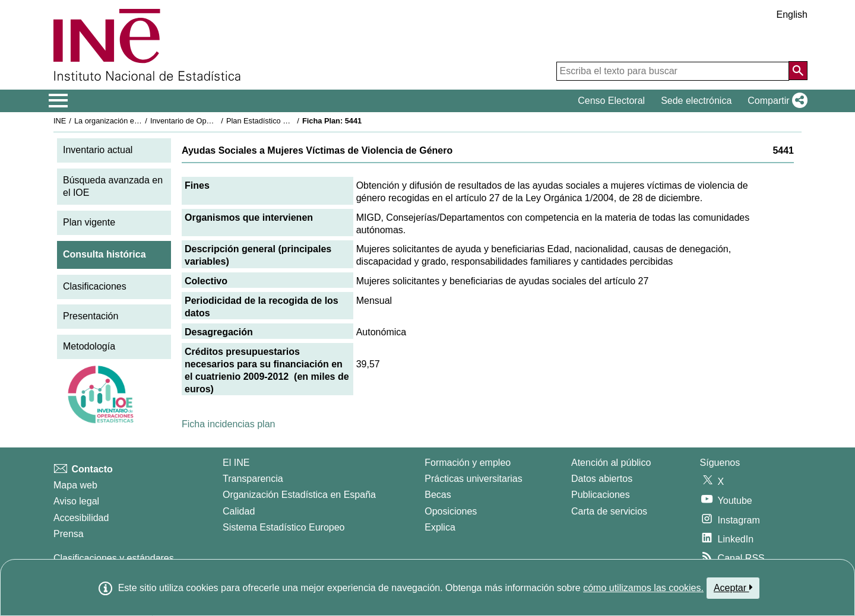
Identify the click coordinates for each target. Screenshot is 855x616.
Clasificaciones (95, 286)
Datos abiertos (602, 479)
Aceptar (733, 588)
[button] (775, 101)
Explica (440, 527)
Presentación (91, 316)
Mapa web (75, 485)
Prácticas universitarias (474, 479)
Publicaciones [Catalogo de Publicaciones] (601, 495)
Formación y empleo (468, 463)
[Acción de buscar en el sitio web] (798, 71)
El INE (236, 463)
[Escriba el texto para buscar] (673, 71)
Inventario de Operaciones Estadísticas (216, 121)
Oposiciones (451, 511)
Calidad (239, 511)
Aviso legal (76, 501)
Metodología (89, 346)
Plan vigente (89, 222)
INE (60, 121)
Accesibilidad (81, 518)
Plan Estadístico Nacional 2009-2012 (289, 121)
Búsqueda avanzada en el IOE (113, 186)
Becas (438, 495)
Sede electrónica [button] (696, 101)
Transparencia (253, 479)
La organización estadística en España (140, 121)
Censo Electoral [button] (611, 101)
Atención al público (611, 463)
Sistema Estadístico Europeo (284, 527)
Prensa (69, 534)
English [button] (792, 15)
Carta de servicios (609, 511)
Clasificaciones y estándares (114, 558)
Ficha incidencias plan (228, 424)
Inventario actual (98, 150)
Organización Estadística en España (299, 495)
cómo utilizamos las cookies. (643, 588)
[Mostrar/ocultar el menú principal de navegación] (58, 101)
